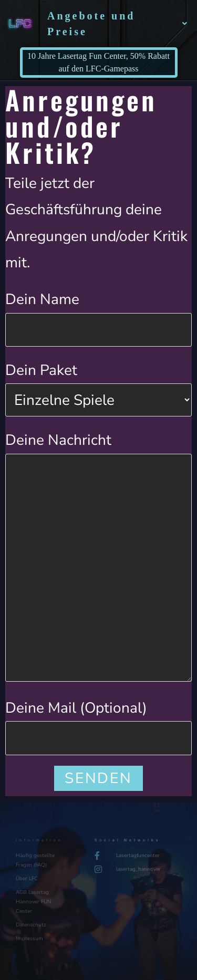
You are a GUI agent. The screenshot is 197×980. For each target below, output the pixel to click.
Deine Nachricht (98, 503)
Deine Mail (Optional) (98, 722)
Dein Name (98, 314)
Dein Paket (98, 385)
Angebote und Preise (118, 24)
